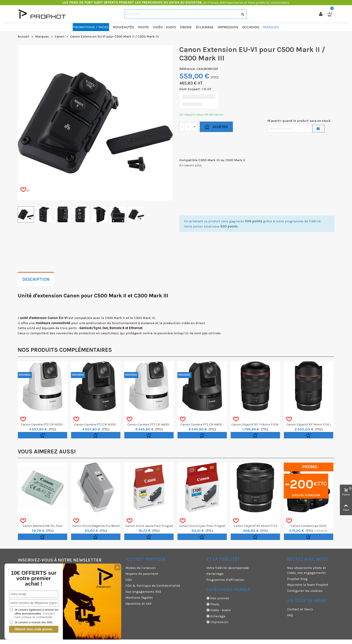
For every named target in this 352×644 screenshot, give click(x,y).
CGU (129, 580)
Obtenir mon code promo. (34, 629)
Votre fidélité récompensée (228, 568)
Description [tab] (36, 279)
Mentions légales (139, 597)
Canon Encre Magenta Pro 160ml (96, 526)
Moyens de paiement (142, 574)
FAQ (290, 615)
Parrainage (215, 574)
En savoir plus (191, 165)
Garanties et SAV (139, 604)
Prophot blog (297, 579)
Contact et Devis (300, 609)
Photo (213, 604)
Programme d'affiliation (225, 580)
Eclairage (216, 616)
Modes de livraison (140, 568)
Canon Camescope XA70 (309, 526)
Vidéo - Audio (219, 610)
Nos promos (218, 598)
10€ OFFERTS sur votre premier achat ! (34, 578)
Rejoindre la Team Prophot (308, 585)
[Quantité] (188, 127)
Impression (217, 622)
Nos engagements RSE (143, 592)
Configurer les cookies (305, 591)
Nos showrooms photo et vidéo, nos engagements (307, 570)
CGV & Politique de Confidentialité (153, 586)
